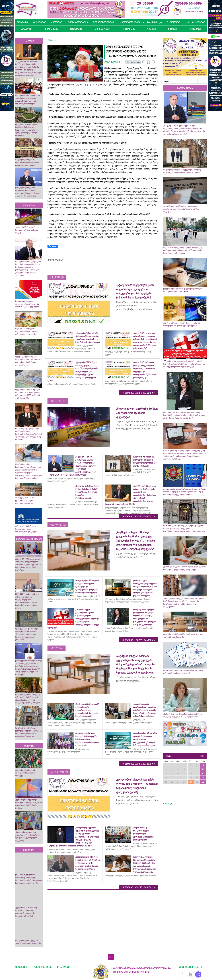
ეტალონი (26, 29)
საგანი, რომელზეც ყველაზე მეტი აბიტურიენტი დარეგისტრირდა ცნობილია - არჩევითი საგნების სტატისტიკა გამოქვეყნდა (184, 250)
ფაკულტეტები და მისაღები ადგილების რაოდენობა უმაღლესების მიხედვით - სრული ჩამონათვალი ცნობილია (27, 634)
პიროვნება (51, 29)
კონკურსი (195, 29)
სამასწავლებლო (77, 22)
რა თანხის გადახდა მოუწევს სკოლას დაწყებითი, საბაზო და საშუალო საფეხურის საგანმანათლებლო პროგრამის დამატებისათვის (184, 529)
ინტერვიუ (76, 29)
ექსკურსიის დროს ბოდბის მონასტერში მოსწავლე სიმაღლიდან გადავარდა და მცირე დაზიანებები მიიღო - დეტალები (27, 130)
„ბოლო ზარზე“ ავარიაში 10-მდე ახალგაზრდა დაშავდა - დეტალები (27, 230)
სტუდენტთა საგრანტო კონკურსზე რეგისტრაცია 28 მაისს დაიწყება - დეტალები (27, 304)
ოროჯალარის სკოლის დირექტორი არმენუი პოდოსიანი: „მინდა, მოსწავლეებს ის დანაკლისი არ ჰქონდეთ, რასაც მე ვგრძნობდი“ (184, 415)
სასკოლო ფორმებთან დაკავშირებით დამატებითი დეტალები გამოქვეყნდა (27, 162)
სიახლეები (39, 22)
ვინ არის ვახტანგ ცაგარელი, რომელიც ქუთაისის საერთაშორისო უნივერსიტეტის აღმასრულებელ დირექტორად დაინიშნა (29, 434)
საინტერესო (103, 29)
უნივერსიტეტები (104, 22)
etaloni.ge (167, 803)
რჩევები (152, 29)
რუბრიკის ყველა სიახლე (139, 393)
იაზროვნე (129, 29)
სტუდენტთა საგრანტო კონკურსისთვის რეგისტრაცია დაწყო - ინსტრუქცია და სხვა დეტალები (181, 209)
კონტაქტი (21, 967)
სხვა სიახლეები (195, 22)
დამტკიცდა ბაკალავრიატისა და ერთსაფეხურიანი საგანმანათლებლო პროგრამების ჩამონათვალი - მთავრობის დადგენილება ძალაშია (185, 492)
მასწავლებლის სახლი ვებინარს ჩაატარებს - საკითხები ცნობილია (25, 501)
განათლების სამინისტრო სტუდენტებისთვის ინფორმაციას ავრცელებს (26, 529)
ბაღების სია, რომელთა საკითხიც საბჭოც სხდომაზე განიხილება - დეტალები (27, 331)
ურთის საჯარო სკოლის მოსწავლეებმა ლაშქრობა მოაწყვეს (26, 773)
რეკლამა (64, 967)
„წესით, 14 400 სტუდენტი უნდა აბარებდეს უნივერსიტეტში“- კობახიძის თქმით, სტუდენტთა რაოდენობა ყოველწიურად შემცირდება (28, 564)
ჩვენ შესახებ (43, 967)
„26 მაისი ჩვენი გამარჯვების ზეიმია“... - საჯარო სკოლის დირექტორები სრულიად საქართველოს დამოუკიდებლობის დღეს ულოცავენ (184, 364)
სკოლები (56, 22)
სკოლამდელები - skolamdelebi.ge (141, 22)
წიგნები (173, 29)
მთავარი (22, 22)
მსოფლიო (174, 22)
